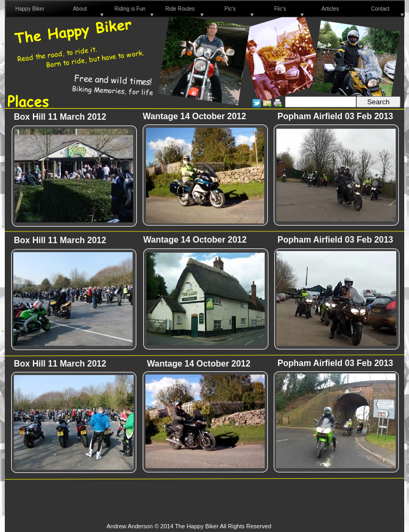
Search (378, 102)
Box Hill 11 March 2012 (60, 117)
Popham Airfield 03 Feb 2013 (335, 116)
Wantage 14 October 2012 (199, 364)
